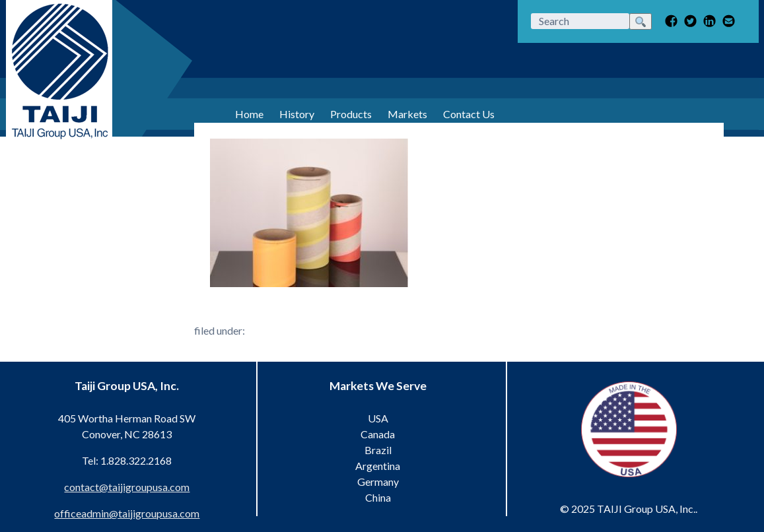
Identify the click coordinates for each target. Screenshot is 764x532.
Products (351, 114)
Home (249, 114)
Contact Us (469, 114)
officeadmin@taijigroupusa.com (127, 513)
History (297, 114)
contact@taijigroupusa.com (127, 487)
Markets (407, 114)
